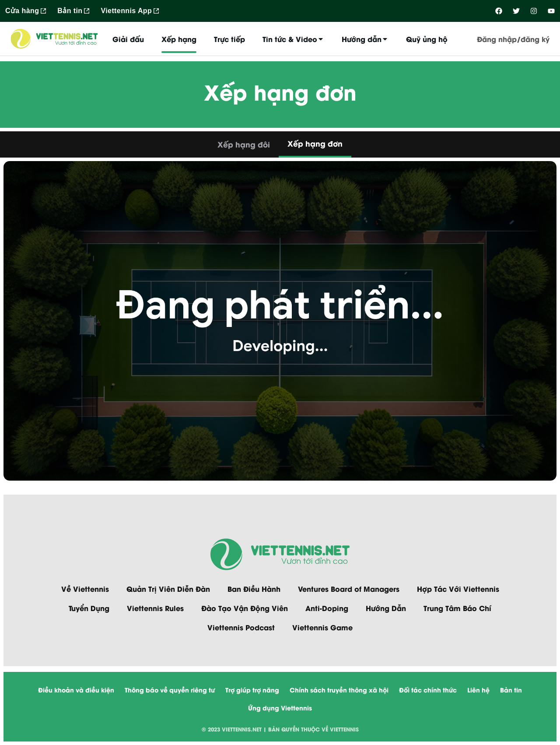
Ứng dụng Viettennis (280, 708)
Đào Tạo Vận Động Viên (245, 608)
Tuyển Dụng (89, 608)
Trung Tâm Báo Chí (457, 608)
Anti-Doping (327, 608)
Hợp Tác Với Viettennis (458, 589)
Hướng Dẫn (386, 608)
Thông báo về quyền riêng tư (170, 690)
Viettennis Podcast (241, 627)
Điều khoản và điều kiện (76, 690)
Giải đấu (128, 39)
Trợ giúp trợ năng (252, 690)
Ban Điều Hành (254, 589)
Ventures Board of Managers (349, 589)
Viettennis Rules (155, 608)
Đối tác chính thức (428, 690)
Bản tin (511, 690)
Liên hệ (478, 690)
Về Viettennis (85, 589)
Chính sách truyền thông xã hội (339, 690)
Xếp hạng (179, 39)
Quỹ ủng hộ (427, 39)
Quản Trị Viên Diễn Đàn (168, 589)
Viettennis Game (322, 627)
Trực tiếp (229, 39)
